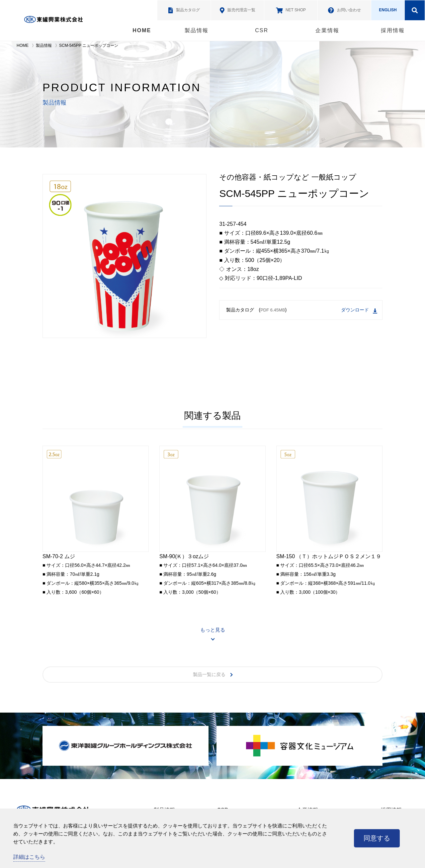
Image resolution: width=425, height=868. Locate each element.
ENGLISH (388, 10)
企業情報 (327, 30)
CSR (262, 30)
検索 (415, 10)
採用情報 (393, 30)
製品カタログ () (302, 310)
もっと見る (213, 630)
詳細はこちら (29, 857)
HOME (142, 30)
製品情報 (197, 30)
